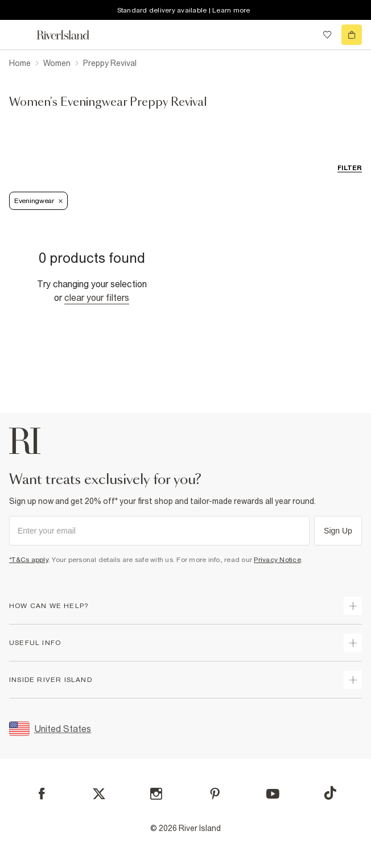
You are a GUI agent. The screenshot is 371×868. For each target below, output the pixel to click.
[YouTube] (273, 794)
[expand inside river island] (353, 680)
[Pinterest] (215, 794)
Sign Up (338, 531)
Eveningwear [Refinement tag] (38, 201)
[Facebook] (42, 794)
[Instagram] (156, 794)
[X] (99, 794)
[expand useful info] (353, 643)
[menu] (19, 35)
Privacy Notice (277, 560)
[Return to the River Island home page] (71, 35)
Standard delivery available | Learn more (184, 10)
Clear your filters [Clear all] (97, 297)
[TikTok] (330, 793)
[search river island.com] (304, 35)
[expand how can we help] (353, 606)
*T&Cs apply (29, 560)
